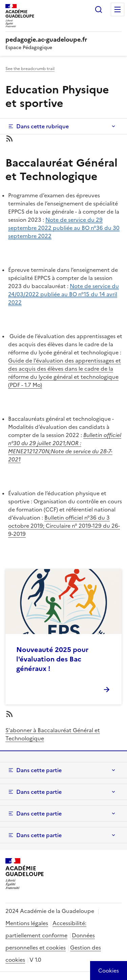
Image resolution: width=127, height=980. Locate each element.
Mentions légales (27, 923)
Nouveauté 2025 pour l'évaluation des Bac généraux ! (52, 659)
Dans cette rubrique (43, 126)
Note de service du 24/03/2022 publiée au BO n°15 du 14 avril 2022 (63, 294)
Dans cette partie (39, 770)
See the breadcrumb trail (30, 69)
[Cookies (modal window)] (109, 971)
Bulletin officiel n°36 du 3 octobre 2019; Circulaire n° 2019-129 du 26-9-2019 (64, 526)
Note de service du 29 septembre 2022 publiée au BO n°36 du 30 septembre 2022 (64, 228)
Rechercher (99, 9)
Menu (118, 9)
